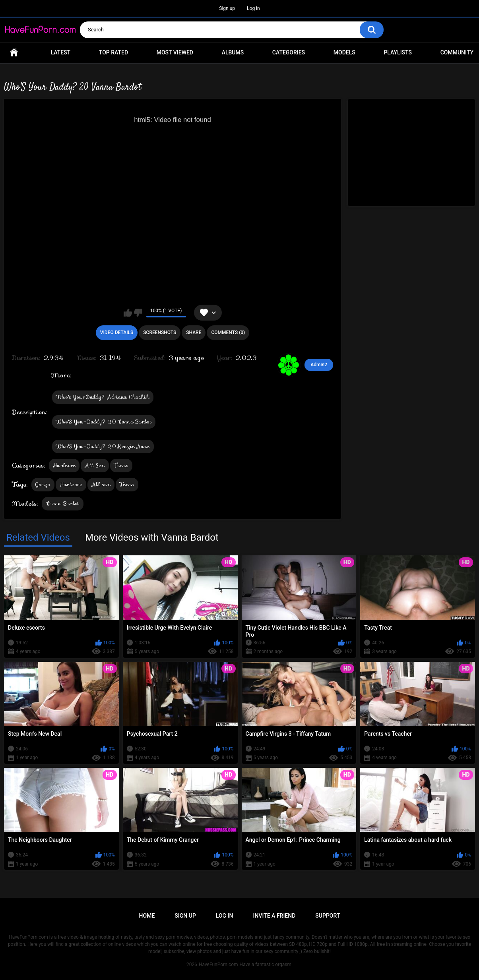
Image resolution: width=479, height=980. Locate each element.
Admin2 (319, 365)
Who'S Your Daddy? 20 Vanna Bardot (104, 422)
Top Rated (113, 52)
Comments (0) (228, 332)
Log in (253, 8)
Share (194, 332)
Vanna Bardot (63, 504)
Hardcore (64, 465)
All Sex (95, 465)
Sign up (227, 8)
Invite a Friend (274, 916)
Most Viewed (175, 52)
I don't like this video (138, 313)
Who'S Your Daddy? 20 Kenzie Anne (103, 446)
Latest (61, 52)
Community (457, 52)
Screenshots (160, 332)
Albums (233, 52)
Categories (289, 52)
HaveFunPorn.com (218, 965)
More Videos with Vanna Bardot (152, 537)
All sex (101, 484)
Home (14, 53)
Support (328, 916)
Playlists (398, 52)
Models (344, 52)
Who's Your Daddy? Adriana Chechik (103, 397)
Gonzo (43, 484)
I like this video (128, 313)
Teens (121, 465)
